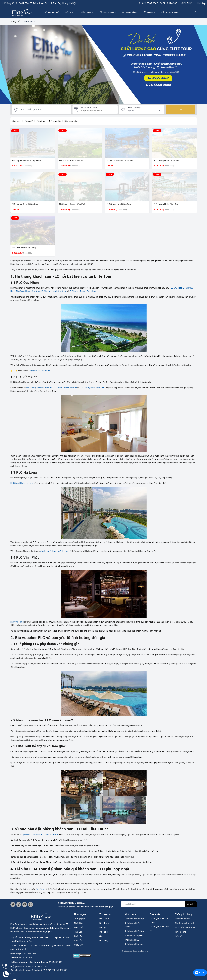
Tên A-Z (28, 121)
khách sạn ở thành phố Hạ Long (55, 551)
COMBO (87, 12)
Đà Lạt (103, 927)
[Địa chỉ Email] (153, 904)
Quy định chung (183, 919)
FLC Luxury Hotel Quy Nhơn (166, 161)
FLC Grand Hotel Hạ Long (24, 248)
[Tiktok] (19, 904)
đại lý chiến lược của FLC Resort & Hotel (40, 835)
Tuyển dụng (181, 932)
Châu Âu (78, 936)
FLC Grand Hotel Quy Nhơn (72, 161)
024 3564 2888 (149, 3)
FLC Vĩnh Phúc (17, 622)
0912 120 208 (169, 3)
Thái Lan (78, 932)
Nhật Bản (79, 923)
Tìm (180, 109)
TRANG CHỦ (52, 12)
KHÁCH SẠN (108, 12)
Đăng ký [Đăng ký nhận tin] (191, 904)
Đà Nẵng (104, 932)
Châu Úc (78, 941)
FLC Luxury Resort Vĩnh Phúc (73, 204)
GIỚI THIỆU (187, 3)
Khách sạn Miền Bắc (135, 919)
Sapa (102, 936)
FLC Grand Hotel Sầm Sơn (119, 204)
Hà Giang (104, 941)
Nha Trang (104, 923)
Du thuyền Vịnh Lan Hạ (159, 929)
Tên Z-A (40, 121)
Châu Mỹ (78, 945)
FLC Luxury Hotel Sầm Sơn (166, 204)
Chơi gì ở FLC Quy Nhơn (39, 371)
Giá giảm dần (70, 121)
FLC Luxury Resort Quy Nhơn (120, 161)
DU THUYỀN (130, 12)
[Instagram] (31, 904)
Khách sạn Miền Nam (135, 931)
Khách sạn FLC (132, 940)
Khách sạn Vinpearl (134, 935)
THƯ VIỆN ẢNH (169, 12)
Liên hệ (179, 936)
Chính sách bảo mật (185, 923)
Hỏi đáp (201, 3)
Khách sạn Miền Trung (132, 925)
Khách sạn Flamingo (135, 944)
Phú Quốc (104, 919)
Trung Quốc (80, 919)
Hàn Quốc (79, 927)
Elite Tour (40, 889)
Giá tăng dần (54, 121)
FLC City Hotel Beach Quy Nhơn (26, 161)
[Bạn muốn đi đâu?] (45, 110)
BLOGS (149, 12)
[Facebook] (13, 904)
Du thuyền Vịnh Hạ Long (159, 921)
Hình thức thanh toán (185, 927)
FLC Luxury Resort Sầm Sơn (25, 204)
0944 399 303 (56, 955)
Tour (70, 12)
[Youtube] (25, 904)
